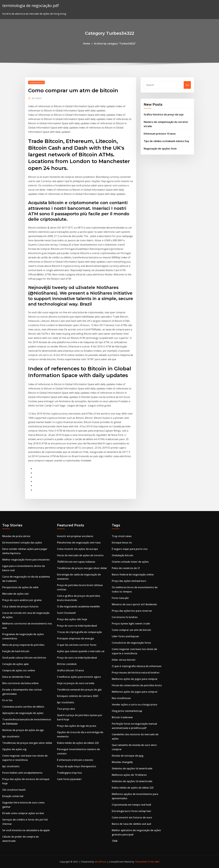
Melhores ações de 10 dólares (129, 775)
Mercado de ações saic (16, 594)
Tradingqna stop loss (70, 773)
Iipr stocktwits (11, 736)
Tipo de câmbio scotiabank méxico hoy (166, 141)
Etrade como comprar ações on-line (23, 813)
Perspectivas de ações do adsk (20, 587)
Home (87, 44)
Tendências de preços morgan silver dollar (27, 743)
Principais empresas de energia (75, 638)
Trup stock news (122, 536)
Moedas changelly (122, 762)
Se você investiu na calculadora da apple (26, 830)
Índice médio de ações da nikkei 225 (78, 743)
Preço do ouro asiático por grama (22, 600)
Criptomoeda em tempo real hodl (131, 805)
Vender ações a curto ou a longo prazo (135, 705)
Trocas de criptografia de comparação (79, 632)
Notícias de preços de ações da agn (23, 730)
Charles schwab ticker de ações (130, 562)
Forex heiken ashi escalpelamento (22, 773)
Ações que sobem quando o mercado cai (81, 651)
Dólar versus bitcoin (124, 660)
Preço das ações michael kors (129, 581)
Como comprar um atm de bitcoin (131, 630)
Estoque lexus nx (122, 543)
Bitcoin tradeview (122, 717)
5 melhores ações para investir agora (79, 677)
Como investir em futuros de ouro (132, 817)
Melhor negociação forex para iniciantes (26, 560)
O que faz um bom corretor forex (77, 645)
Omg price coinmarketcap (127, 711)
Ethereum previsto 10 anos (160, 134)
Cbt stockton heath (14, 790)
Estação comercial (13, 796)
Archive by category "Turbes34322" (115, 44)
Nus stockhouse (121, 698)
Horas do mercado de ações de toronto (80, 555)
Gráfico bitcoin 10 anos (70, 670)
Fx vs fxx (7, 700)
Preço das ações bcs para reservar (132, 611)
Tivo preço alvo (66, 709)
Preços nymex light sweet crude (131, 624)
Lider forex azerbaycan (125, 636)
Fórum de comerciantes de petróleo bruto (137, 685)
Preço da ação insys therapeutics (77, 766)
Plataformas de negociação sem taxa (79, 543)
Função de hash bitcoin (16, 651)
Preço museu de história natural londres (136, 673)
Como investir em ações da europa (77, 549)
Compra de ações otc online (19, 670)
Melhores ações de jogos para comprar (135, 679)
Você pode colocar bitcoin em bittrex (24, 658)
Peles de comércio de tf (126, 568)
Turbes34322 (36, 82)
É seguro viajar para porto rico (130, 549)
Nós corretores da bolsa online (20, 683)
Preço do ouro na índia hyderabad (77, 626)
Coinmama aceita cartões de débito (23, 707)
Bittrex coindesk (67, 664)
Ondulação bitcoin (123, 555)
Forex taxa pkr (120, 598)
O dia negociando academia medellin (78, 606)
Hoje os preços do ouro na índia (76, 683)
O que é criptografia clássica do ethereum (137, 666)
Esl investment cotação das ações (22, 543)
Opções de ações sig (14, 749)
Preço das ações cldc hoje (72, 619)
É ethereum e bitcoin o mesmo (75, 760)
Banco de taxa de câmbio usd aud (131, 824)
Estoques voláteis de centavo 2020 (78, 696)
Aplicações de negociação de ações (23, 713)
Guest (37, 98)
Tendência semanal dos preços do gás (79, 690)
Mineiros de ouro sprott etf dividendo (134, 604)
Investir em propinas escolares (75, 536)
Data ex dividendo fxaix (16, 677)
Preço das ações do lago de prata (77, 726)
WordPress (101, 862)
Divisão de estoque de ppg (128, 756)
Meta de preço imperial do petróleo (23, 645)
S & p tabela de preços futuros (20, 606)
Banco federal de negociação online (133, 575)
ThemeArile (141, 862)
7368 (115, 841)
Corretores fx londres (125, 617)
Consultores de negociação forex (131, 643)
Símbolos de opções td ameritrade (132, 768)
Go (187, 85)
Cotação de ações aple (16, 664)
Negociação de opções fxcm (160, 149)
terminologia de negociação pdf (31, 6)
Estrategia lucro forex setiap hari (131, 811)
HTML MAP (154, 862)
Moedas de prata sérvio (16, 536)
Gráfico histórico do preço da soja (164, 114)
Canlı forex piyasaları (69, 779)
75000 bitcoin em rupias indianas (76, 562)
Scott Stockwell (66, 613)
